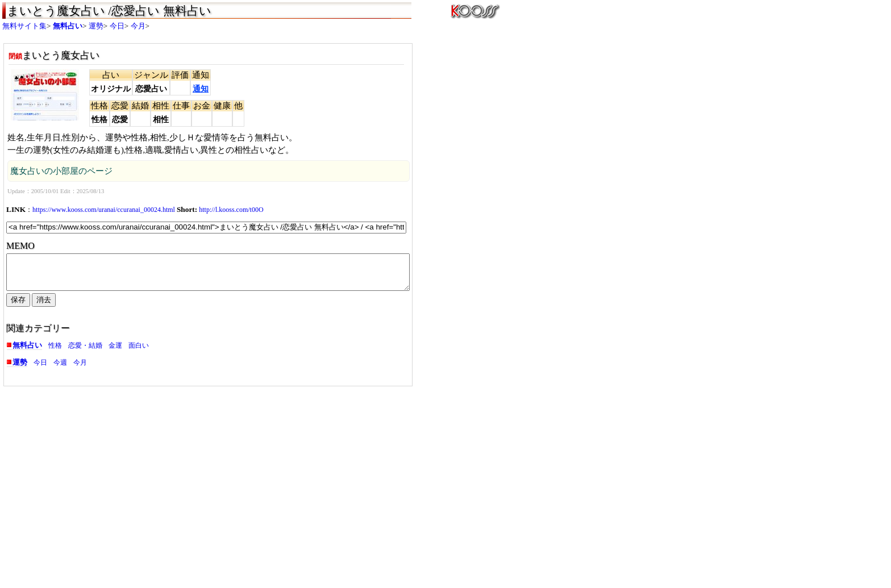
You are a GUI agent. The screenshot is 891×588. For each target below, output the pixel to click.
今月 (138, 26)
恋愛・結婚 (85, 352)
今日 (117, 26)
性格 (55, 352)
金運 (115, 352)
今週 (60, 369)
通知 (201, 89)
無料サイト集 (24, 26)
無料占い (68, 26)
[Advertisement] (102, 479)
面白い (139, 352)
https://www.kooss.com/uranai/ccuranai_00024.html (104, 210)
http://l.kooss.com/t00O (231, 210)
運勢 (96, 26)
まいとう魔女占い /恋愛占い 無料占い (109, 11)
